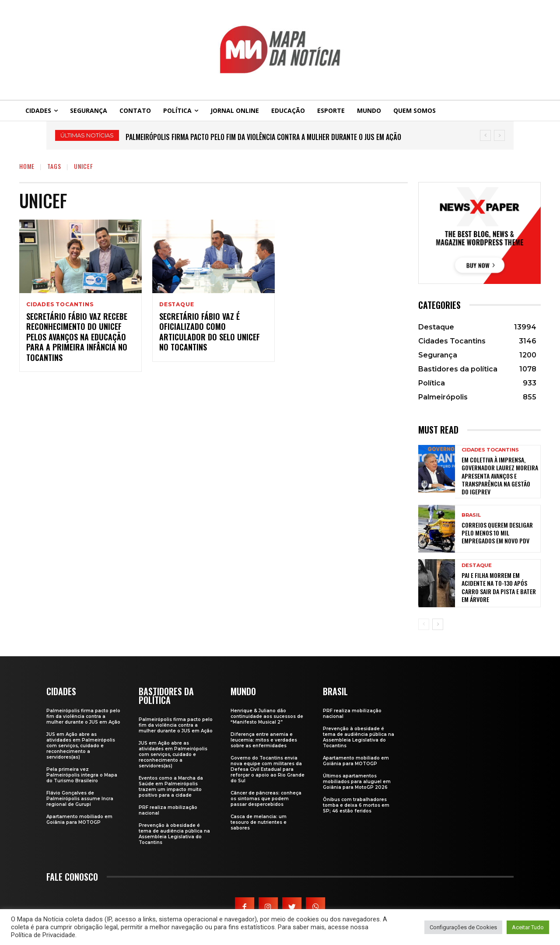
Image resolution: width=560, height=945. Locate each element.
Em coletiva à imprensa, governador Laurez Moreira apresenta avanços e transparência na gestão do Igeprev (500, 476)
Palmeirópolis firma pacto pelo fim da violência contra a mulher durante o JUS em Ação (263, 137)
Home (27, 166)
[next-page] (438, 624)
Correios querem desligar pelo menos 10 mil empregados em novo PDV (497, 533)
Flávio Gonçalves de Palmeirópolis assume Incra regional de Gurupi (80, 799)
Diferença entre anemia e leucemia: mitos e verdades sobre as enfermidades (264, 740)
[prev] (485, 135)
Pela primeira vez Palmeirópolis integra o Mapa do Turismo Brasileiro (82, 775)
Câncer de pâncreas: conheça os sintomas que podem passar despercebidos (266, 799)
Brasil (471, 515)
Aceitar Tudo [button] (528, 927)
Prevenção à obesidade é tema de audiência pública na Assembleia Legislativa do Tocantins (174, 834)
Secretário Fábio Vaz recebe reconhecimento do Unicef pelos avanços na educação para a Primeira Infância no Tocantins (77, 337)
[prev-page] (424, 624)
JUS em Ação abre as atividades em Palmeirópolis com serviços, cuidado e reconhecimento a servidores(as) (81, 746)
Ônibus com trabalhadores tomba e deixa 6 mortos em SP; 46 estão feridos (356, 805)
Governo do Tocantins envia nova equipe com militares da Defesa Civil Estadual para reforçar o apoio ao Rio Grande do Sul (268, 769)
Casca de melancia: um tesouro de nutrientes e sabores (259, 822)
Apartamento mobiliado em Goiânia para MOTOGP (79, 819)
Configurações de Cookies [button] (463, 927)
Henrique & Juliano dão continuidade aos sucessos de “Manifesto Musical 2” (267, 716)
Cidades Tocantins (60, 304)
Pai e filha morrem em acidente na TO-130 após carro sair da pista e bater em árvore (499, 587)
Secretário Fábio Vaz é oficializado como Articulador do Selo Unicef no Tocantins (210, 332)
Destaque (177, 304)
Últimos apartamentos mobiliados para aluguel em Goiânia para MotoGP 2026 (357, 782)
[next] (499, 135)
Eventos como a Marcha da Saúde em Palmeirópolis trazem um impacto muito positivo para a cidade (171, 787)
